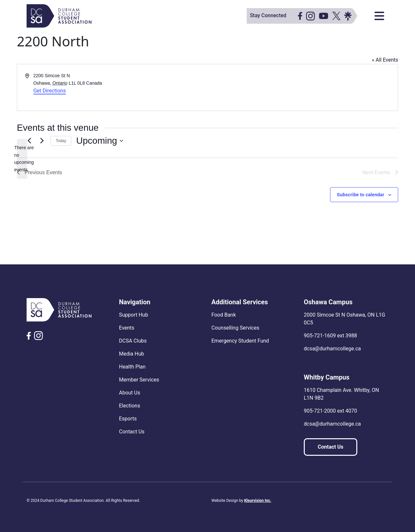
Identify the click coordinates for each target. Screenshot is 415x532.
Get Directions (50, 91)
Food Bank (224, 315)
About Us (130, 393)
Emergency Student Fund (240, 341)
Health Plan (132, 367)
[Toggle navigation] (379, 16)
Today (61, 141)
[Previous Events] (29, 141)
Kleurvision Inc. (258, 501)
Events (127, 328)
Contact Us (132, 432)
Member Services (139, 380)
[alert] (22, 159)
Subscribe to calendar (361, 195)
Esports (128, 419)
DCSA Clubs (133, 341)
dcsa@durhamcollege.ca (332, 349)
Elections (130, 406)
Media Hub (131, 354)
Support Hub (134, 315)
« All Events (385, 60)
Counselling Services (235, 328)
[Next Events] (42, 141)
